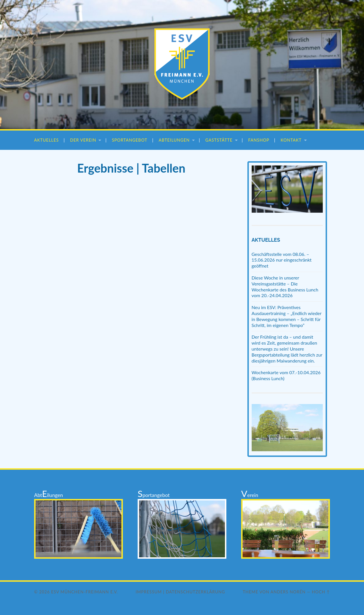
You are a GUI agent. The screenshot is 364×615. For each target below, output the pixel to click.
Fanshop (259, 140)
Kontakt (291, 140)
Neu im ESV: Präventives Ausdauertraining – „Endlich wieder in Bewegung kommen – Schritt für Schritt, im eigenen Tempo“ (287, 316)
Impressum (149, 592)
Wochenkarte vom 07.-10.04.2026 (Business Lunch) (286, 375)
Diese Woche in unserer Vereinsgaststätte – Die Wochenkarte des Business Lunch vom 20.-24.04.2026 (285, 286)
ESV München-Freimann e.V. (85, 592)
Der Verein (83, 140)
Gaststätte (219, 140)
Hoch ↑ (321, 592)
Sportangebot (130, 140)
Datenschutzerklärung (195, 592)
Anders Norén (288, 592)
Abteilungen (174, 140)
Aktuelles (46, 140)
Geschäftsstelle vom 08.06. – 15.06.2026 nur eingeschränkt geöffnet (282, 260)
